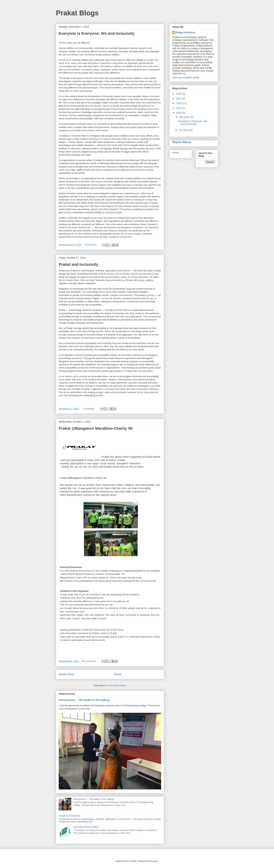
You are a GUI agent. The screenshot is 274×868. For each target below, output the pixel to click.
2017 (179, 98)
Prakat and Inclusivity (78, 264)
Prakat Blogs (77, 13)
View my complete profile (186, 78)
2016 (179, 103)
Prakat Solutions (185, 32)
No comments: (89, 661)
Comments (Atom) (117, 685)
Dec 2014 (185, 117)
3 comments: (91, 245)
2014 (179, 113)
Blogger (154, 861)
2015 (179, 108)
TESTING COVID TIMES (86, 827)
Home (118, 674)
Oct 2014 (184, 130)
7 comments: (89, 409)
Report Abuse (182, 142)
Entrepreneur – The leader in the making (84, 700)
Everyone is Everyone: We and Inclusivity (97, 33)
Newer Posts (66, 674)
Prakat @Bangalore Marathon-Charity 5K (96, 428)
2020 (179, 94)
